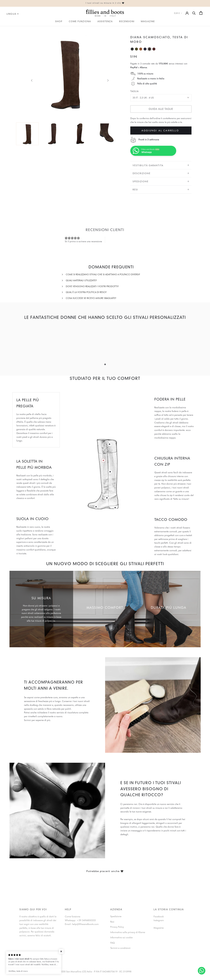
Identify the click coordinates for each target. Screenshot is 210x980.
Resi (161, 190)
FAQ (112, 943)
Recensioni (127, 22)
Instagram (159, 920)
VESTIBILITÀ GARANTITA (161, 165)
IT (1, 28)
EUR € (178, 13)
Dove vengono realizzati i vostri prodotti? (92, 286)
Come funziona (80, 22)
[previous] (32, 80)
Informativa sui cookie (121, 937)
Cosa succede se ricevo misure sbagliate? (91, 298)
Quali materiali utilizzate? (81, 280)
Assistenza (105, 22)
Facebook (159, 917)
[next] (108, 80)
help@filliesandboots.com (85, 924)
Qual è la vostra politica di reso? (86, 292)
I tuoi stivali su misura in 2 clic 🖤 (105, 3)
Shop (59, 22)
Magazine (148, 22)
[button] (57, 951)
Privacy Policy (117, 927)
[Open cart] (201, 13)
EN (4, 28)
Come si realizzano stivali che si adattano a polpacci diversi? (103, 274)
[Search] (194, 13)
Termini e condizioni (120, 948)
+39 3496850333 (86, 920)
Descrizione (161, 173)
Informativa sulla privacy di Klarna (128, 932)
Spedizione (161, 182)
